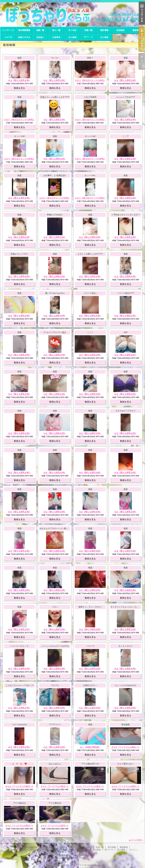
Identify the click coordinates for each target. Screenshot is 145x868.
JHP (126, 332)
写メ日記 (72, 30)
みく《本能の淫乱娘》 (90, 747)
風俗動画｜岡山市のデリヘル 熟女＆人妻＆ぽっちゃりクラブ (72, 15)
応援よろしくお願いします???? (55, 97)
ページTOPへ (137, 840)
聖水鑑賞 (126, 725)
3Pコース (88, 37)
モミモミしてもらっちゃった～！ (126, 607)
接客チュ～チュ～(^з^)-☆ (90, 607)
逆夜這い (40, 37)
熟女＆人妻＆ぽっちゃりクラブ (69, 865)
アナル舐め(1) (19, 803)
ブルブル (55, 685)
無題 (20, 58)
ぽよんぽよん (55, 764)
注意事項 (56, 37)
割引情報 (104, 30)
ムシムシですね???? (126, 97)
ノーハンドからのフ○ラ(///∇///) (55, 646)
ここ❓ (126, 136)
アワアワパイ (55, 725)
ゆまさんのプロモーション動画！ (55, 528)
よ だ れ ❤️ (20, 764)
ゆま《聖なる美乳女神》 (19, 80)
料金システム (24, 37)
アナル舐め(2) (55, 803)
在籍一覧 (88, 30)
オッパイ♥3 (19, 136)
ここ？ (90, 332)
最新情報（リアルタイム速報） (137, 30)
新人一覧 (56, 30)
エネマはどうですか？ (126, 411)
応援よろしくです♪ (19, 254)
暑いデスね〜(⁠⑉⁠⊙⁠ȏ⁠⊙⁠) (55, 293)
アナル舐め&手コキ (90, 764)
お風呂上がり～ (90, 685)
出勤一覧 (40, 30)
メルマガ (8, 37)
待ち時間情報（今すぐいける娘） (24, 30)
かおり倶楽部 (90, 97)
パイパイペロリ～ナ (19, 646)
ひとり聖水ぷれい (126, 764)
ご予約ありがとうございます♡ (126, 215)
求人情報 (104, 37)
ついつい (55, 58)
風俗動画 (120, 30)
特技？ (90, 58)
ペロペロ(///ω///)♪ (19, 725)
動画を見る (20, 88)
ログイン (133, 850)
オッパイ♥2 (90, 136)
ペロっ (55, 607)
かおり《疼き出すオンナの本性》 (90, 80)
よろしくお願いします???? (90, 254)
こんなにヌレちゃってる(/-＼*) (20, 685)
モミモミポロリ (126, 646)
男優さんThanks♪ (55, 215)
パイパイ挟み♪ (90, 293)
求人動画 (72, 37)
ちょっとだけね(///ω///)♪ (126, 685)
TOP (8, 30)
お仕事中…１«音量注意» (55, 175)
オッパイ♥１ (90, 175)
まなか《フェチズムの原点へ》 (126, 747)
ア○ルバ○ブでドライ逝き (55, 332)
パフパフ (90, 646)
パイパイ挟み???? (126, 293)
